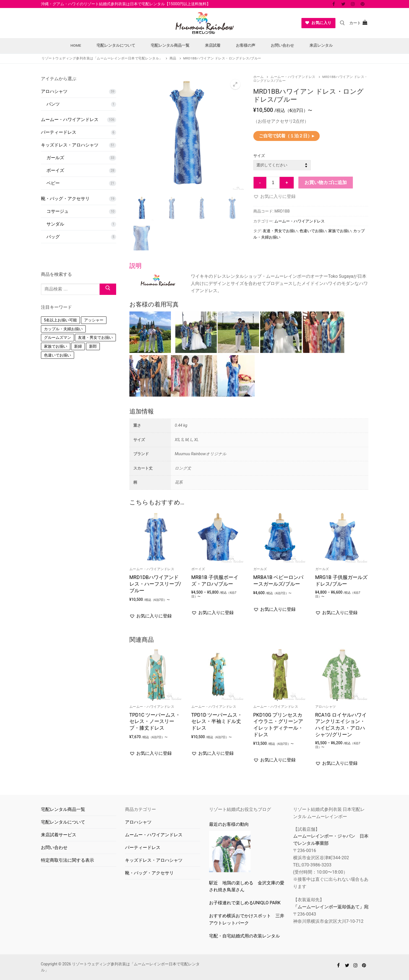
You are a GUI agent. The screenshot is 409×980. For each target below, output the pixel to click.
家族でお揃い (340, 231)
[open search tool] (342, 23)
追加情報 (142, 411)
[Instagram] (353, 4)
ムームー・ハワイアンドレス (293, 77)
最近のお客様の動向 (229, 824)
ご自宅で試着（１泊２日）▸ (286, 136)
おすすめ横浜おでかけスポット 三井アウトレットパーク (247, 919)
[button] (235, 84)
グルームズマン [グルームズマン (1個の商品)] (58, 404)
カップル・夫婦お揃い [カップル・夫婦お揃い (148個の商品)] (63, 395)
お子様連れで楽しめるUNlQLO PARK (245, 903)
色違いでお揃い (313, 231)
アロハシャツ (326, 707)
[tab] (249, 330)
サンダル (55, 224)
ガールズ (260, 569)
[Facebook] (334, 4)
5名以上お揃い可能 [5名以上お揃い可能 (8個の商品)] (61, 386)
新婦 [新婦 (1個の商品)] (78, 413)
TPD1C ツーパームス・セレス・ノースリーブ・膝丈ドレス (155, 722)
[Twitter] (343, 4)
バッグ (53, 237)
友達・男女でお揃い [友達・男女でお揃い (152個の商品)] (95, 404)
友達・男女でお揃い (280, 231)
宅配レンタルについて (63, 822)
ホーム (259, 77)
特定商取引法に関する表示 (67, 860)
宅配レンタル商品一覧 (63, 809)
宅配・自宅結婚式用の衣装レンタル (244, 936)
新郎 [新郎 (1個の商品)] (93, 413)
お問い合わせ (54, 847)
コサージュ (58, 211)
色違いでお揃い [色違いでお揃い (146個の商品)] (58, 421)
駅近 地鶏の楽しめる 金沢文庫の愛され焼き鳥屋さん (247, 886)
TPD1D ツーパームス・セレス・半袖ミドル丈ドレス (217, 722)
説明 (136, 266)
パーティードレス (59, 132)
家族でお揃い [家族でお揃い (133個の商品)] (56, 413)
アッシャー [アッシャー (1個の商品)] (94, 386)
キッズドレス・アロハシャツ (70, 145)
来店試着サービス (59, 835)
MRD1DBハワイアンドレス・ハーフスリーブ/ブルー (155, 584)
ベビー (53, 183)
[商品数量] (273, 183)
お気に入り (318, 23)
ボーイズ (198, 569)
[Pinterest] (363, 4)
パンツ (53, 104)
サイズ (259, 156)
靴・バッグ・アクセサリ (65, 199)
